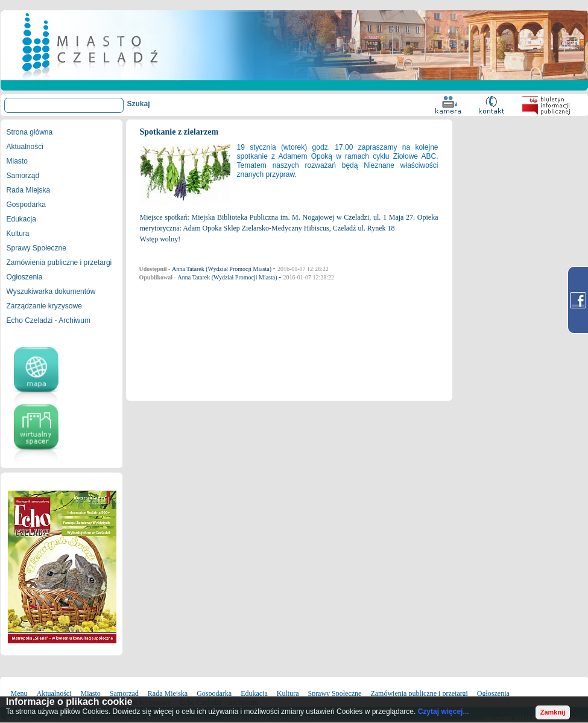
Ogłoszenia (25, 277)
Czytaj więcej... (444, 712)
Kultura (18, 234)
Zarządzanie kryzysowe (44, 306)
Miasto (17, 161)
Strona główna (30, 132)
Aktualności (25, 147)
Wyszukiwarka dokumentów (51, 291)
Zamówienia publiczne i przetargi (59, 263)
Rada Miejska (29, 190)
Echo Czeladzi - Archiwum (49, 320)
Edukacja (21, 219)
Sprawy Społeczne (36, 248)
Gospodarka (26, 205)
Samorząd (23, 176)
